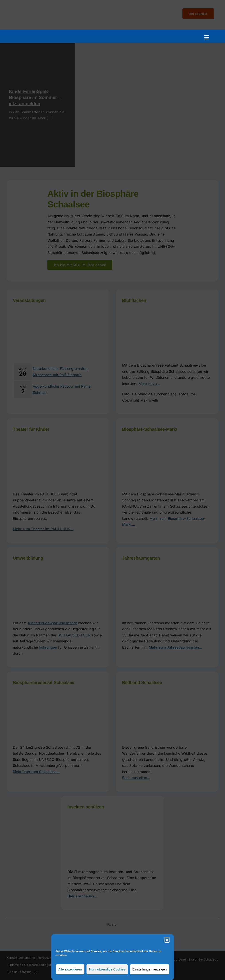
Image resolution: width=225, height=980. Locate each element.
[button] (167, 940)
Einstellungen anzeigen (150, 969)
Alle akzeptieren (70, 969)
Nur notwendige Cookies (107, 969)
